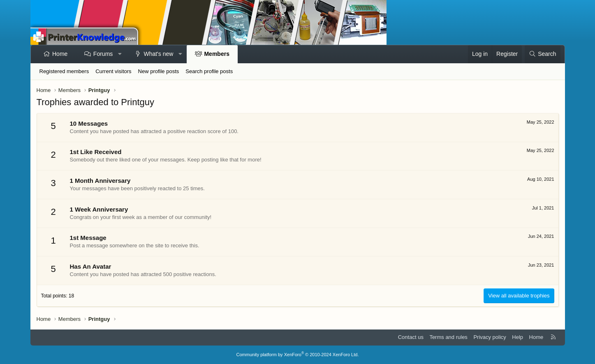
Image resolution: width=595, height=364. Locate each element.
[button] (120, 54)
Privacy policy (490, 337)
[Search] (542, 54)
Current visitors (113, 71)
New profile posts (159, 71)
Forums (103, 54)
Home (60, 54)
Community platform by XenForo (298, 355)
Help (517, 337)
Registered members (64, 71)
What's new (158, 54)
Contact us (411, 337)
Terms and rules (448, 337)
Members (216, 54)
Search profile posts (209, 71)
